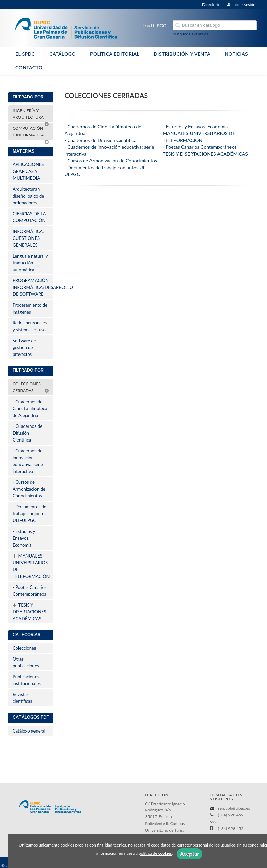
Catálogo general (29, 731)
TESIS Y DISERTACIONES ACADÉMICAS (29, 611)
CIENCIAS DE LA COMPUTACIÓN (29, 217)
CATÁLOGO (62, 54)
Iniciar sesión (241, 5)
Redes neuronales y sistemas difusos (30, 326)
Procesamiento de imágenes (30, 308)
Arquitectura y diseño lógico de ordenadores (28, 196)
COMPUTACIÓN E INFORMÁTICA (31, 133)
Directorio (211, 5)
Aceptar (189, 853)
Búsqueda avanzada (191, 34)
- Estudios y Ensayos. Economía (24, 538)
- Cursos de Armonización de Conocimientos (29, 489)
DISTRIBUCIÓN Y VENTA (182, 54)
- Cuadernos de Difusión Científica (27, 433)
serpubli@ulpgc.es (234, 808)
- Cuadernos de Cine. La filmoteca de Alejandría (30, 408)
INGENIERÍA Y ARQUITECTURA (31, 115)
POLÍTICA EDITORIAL (115, 54)
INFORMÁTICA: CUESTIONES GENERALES (28, 238)
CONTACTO (29, 67)
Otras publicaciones (26, 662)
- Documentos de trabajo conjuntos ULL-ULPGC (30, 513)
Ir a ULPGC (155, 26)
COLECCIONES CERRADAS (31, 387)
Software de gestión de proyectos (24, 347)
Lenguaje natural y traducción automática (30, 263)
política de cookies (155, 853)
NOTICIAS (236, 54)
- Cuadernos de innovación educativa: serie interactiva (28, 461)
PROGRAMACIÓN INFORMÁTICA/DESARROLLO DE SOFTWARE (33, 287)
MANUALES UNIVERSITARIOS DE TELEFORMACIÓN (31, 565)
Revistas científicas (22, 698)
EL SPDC (25, 54)
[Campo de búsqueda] (215, 25)
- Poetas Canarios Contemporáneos (30, 591)
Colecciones (24, 648)
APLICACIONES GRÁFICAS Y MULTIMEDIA (28, 171)
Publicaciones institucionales (27, 680)
